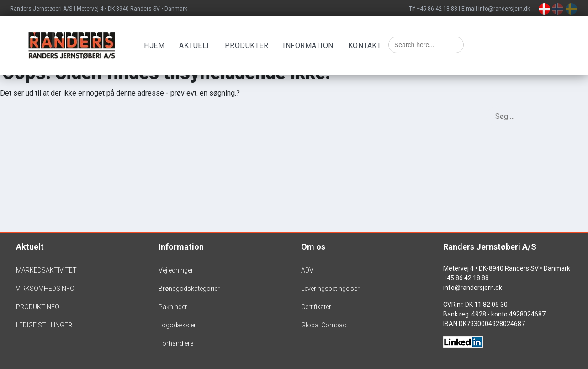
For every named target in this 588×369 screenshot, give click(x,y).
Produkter (247, 45)
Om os (313, 247)
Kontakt (365, 45)
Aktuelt (195, 45)
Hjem (154, 45)
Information (308, 45)
